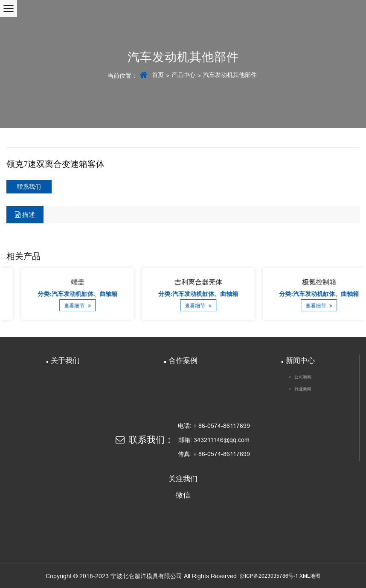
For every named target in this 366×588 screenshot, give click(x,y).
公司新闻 (303, 377)
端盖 (119, 282)
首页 (158, 75)
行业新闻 (303, 389)
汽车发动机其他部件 (230, 75)
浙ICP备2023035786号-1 (269, 576)
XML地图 (310, 576)
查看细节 (119, 306)
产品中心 (183, 75)
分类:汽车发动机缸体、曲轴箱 (119, 294)
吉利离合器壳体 (240, 282)
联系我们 (29, 187)
